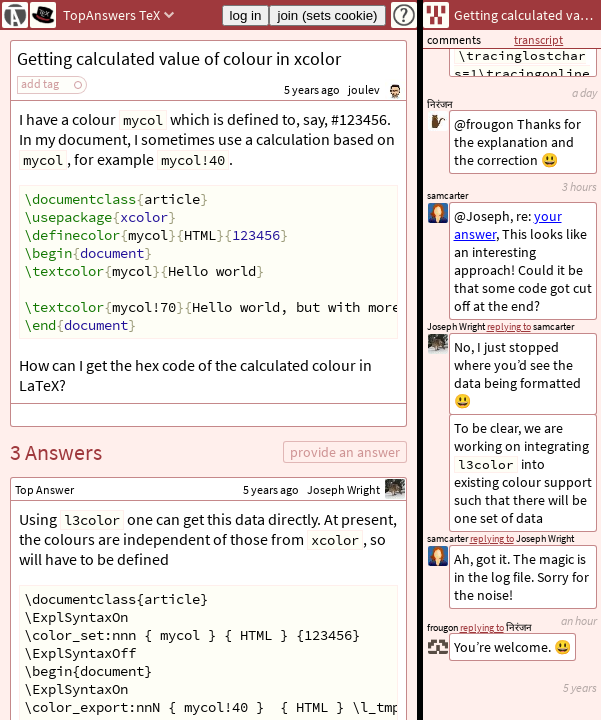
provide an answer (345, 452)
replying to (482, 627)
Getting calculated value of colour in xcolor (179, 58)
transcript (538, 39)
